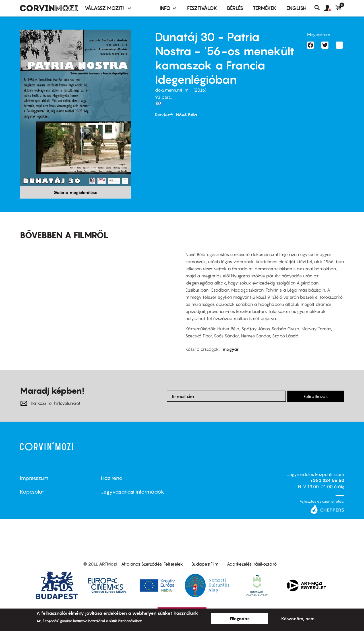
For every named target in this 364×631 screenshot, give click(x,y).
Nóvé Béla (187, 115)
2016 (200, 90)
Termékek (265, 8)
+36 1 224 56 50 (327, 480)
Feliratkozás (316, 396)
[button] (330, 8)
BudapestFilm (205, 564)
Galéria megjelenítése (76, 192)
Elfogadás (240, 618)
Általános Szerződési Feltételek (152, 564)
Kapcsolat (32, 492)
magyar (231, 349)
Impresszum (34, 478)
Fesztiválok (202, 8)
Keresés (319, 8)
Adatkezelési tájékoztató (252, 564)
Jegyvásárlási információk (133, 492)
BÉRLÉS (235, 8)
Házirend (112, 478)
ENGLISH (296, 8)
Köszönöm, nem (298, 618)
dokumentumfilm (172, 90)
